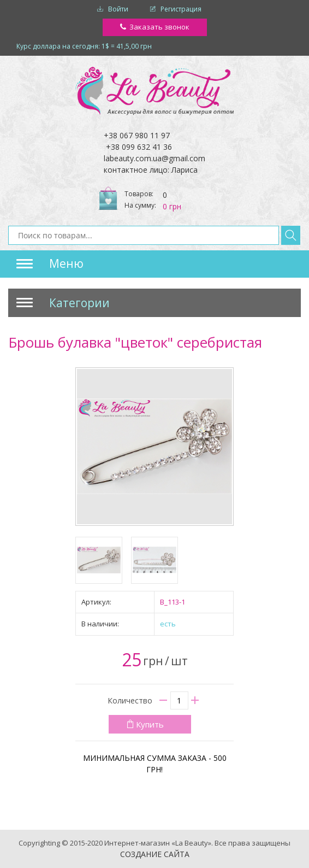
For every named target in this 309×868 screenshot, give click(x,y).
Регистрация (181, 9)
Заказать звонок (159, 27)
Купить (150, 724)
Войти (118, 9)
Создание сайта (155, 854)
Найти (291, 235)
